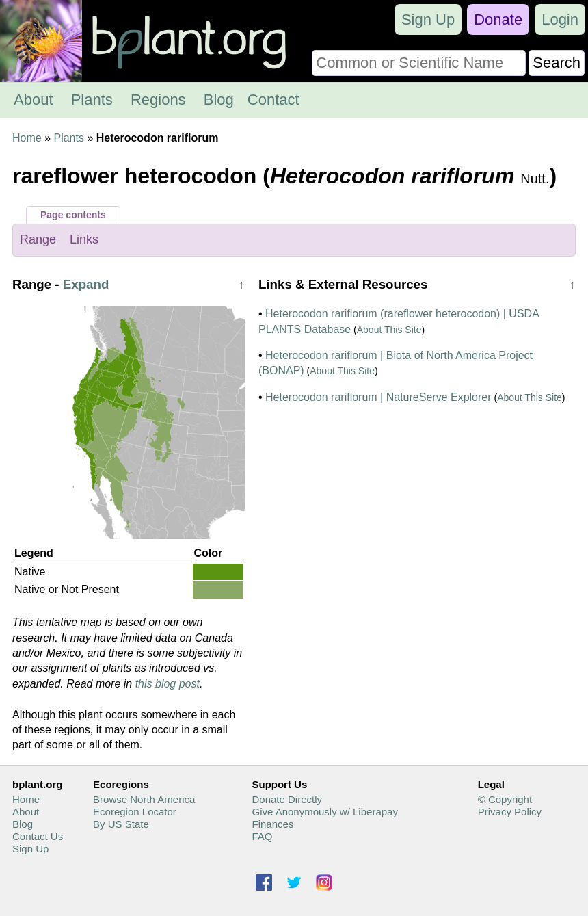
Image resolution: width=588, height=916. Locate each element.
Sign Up (428, 19)
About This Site (389, 330)
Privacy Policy (510, 812)
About (34, 100)
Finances (272, 824)
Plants (92, 100)
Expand (86, 284)
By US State (121, 824)
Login (560, 19)
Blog (219, 100)
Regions (158, 100)
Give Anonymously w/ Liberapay (324, 812)
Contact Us (38, 836)
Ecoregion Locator (135, 812)
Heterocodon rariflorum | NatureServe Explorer (378, 397)
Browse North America (144, 799)
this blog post (168, 684)
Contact (273, 100)
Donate (498, 19)
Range (38, 239)
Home (27, 138)
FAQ (262, 836)
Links (84, 239)
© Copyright (505, 799)
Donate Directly (287, 799)
